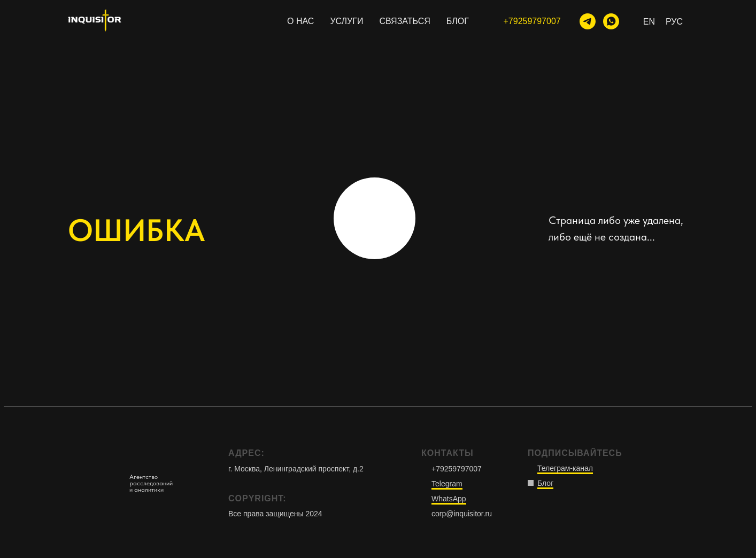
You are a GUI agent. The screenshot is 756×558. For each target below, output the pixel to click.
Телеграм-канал (565, 468)
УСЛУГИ (346, 21)
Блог (545, 483)
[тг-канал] (588, 21)
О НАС (300, 21)
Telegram (447, 484)
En (649, 22)
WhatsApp (449, 499)
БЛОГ (458, 21)
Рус (674, 22)
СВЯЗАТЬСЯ (404, 21)
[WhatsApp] (611, 21)
